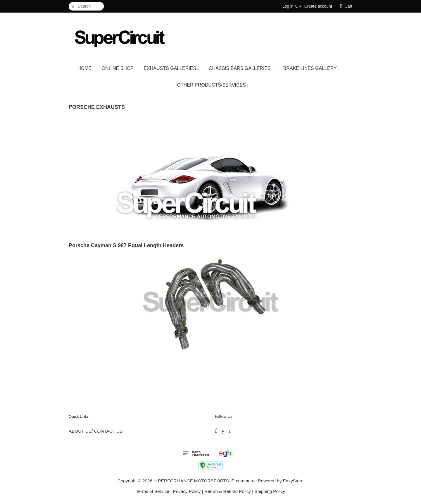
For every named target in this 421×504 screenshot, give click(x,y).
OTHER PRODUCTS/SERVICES (213, 85)
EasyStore (293, 481)
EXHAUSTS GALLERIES (171, 68)
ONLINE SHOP (118, 68)
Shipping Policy (270, 491)
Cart (348, 6)
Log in (288, 6)
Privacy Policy (187, 491)
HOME (84, 68)
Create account (318, 6)
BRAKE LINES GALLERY (311, 68)
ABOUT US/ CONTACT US (96, 431)
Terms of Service (153, 491)
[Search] (86, 6)
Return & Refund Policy (228, 491)
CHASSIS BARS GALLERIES (241, 68)
